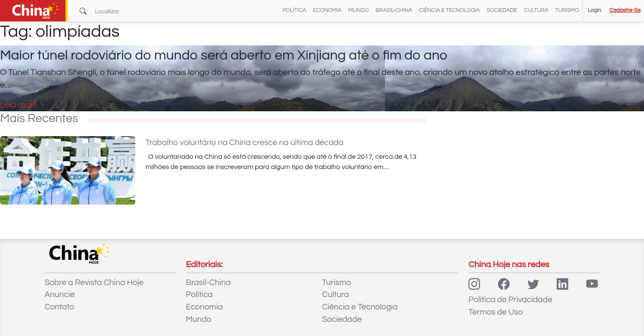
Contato (59, 307)
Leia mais (18, 105)
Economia (327, 10)
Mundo (359, 10)
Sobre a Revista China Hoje (94, 282)
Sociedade (502, 10)
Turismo (567, 10)
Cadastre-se (625, 10)
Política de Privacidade (510, 300)
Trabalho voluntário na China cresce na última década (244, 143)
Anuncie (60, 294)
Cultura (536, 10)
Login (594, 10)
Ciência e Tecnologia (450, 10)
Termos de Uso (496, 312)
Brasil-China (394, 10)
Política (294, 10)
